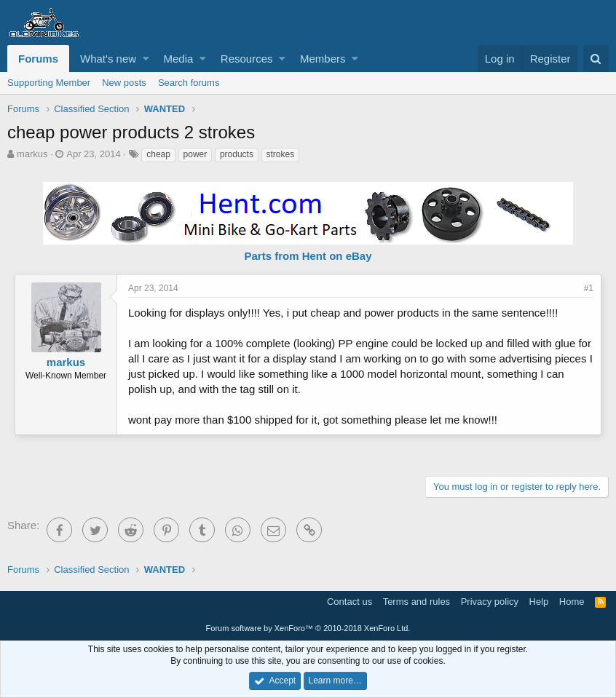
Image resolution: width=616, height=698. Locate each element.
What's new (108, 59)
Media (179, 59)
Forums (38, 59)
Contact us (350, 602)
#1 (589, 288)
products (237, 154)
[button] (146, 59)
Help (539, 602)
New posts (124, 83)
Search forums (189, 83)
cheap (158, 154)
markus (32, 154)
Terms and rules (416, 602)
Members (323, 59)
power (196, 154)
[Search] (596, 59)
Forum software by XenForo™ (308, 628)
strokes (281, 154)
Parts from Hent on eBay (308, 256)
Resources (247, 59)
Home (572, 602)
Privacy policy (490, 602)
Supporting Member (49, 83)
